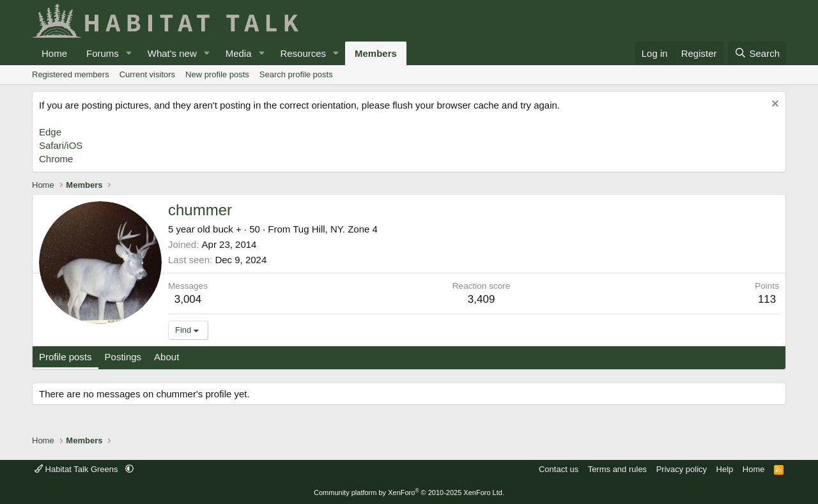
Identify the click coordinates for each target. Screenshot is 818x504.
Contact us (559, 469)
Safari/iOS (61, 145)
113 (767, 299)
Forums (103, 53)
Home (54, 53)
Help (725, 469)
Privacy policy (682, 469)
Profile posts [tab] (66, 357)
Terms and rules (617, 469)
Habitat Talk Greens (77, 469)
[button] (129, 53)
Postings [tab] (123, 357)
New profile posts (217, 74)
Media (239, 53)
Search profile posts (296, 74)
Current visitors (147, 74)
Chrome (56, 159)
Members (376, 53)
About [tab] (166, 357)
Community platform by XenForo (409, 493)
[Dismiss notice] (774, 105)
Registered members (71, 74)
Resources (303, 53)
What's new (172, 53)
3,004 (188, 299)
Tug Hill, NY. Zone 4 (335, 229)
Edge (50, 132)
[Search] (757, 53)
